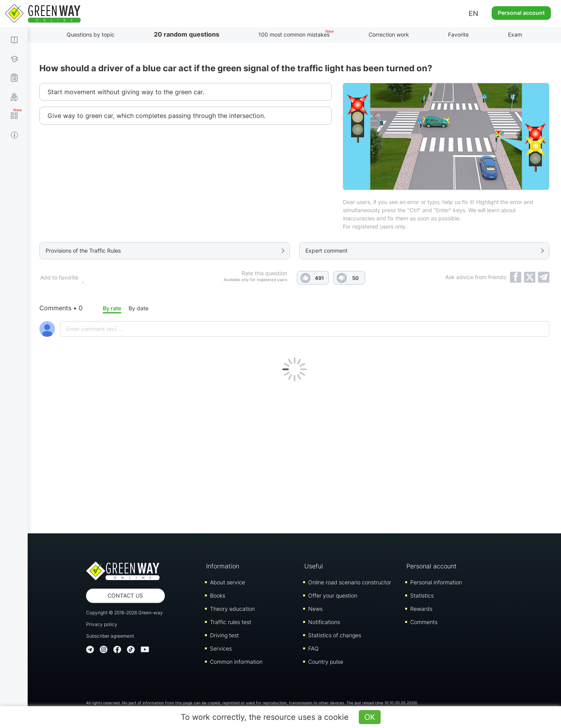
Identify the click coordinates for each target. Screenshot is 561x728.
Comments (424, 622)
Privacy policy (102, 624)
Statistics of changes (335, 635)
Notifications (324, 622)
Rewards (421, 609)
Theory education (232, 609)
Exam (515, 34)
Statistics (422, 595)
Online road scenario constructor (350, 582)
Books (218, 595)
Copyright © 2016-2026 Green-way (124, 613)
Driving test (224, 635)
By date (138, 308)
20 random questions (187, 34)
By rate (112, 308)
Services (221, 648)
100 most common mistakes (294, 34)
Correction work (389, 34)
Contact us (125, 595)
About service (228, 582)
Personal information (436, 582)
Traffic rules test (231, 622)
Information (223, 566)
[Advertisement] (295, 455)
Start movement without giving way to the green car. (126, 92)
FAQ (313, 648)
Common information (236, 662)
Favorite (458, 34)
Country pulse (326, 662)
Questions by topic (91, 34)
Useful (314, 566)
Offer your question (333, 595)
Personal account (521, 13)
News (315, 609)
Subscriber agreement (110, 636)
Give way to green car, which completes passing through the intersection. (156, 116)
